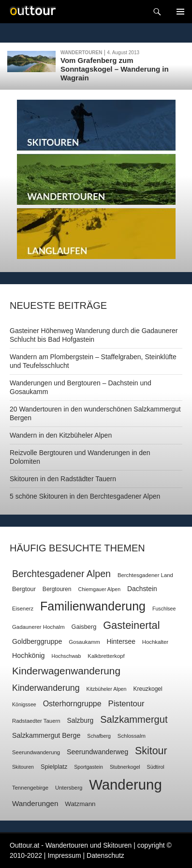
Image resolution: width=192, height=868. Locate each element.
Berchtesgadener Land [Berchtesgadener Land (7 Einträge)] (145, 575)
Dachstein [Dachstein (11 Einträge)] (142, 589)
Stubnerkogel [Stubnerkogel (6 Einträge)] (125, 767)
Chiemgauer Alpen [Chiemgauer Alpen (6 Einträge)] (99, 589)
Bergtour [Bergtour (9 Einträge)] (24, 589)
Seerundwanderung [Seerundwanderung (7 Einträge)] (36, 752)
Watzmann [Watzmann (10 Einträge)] (80, 804)
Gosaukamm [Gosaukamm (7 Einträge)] (84, 642)
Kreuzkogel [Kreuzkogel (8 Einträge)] (148, 689)
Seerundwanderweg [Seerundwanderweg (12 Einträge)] (97, 752)
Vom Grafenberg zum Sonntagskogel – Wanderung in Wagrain (115, 69)
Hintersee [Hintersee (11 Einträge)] (121, 641)
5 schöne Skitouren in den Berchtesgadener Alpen (85, 496)
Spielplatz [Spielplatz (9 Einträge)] (54, 767)
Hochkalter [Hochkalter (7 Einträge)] (155, 642)
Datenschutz (105, 855)
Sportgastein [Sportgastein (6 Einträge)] (89, 767)
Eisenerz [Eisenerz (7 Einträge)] (23, 609)
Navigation (180, 12)
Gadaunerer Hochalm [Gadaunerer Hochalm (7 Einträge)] (38, 627)
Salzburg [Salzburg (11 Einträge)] (80, 720)
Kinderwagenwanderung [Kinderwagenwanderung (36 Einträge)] (66, 671)
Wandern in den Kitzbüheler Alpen (61, 435)
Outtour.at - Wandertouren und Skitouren (71, 845)
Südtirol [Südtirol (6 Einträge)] (156, 767)
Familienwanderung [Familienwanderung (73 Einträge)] (93, 606)
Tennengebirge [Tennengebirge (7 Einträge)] (30, 788)
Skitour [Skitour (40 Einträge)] (151, 751)
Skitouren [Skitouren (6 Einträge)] (23, 767)
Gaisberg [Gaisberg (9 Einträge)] (84, 627)
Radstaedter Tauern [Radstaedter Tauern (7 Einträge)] (36, 721)
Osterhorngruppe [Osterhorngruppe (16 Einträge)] (72, 704)
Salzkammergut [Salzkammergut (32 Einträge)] (134, 719)
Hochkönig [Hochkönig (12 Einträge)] (29, 655)
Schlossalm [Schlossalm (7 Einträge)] (132, 736)
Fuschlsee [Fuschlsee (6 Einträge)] (164, 609)
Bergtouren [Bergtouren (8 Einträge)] (57, 589)
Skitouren (96, 125)
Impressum (64, 855)
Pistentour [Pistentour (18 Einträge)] (126, 704)
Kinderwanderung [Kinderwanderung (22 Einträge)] (46, 688)
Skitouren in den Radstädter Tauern (63, 479)
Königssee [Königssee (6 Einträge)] (24, 704)
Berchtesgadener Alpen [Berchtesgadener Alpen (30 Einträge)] (61, 574)
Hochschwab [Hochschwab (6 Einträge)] (66, 656)
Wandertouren (81, 53)
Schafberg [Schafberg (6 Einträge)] (99, 736)
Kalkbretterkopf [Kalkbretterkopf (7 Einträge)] (106, 656)
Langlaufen (96, 234)
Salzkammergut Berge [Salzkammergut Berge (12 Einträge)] (46, 735)
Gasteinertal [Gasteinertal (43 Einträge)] (131, 625)
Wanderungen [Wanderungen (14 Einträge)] (35, 803)
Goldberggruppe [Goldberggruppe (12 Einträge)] (37, 641)
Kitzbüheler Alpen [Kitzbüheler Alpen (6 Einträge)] (107, 689)
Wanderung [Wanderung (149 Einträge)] (126, 784)
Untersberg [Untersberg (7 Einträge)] (69, 788)
